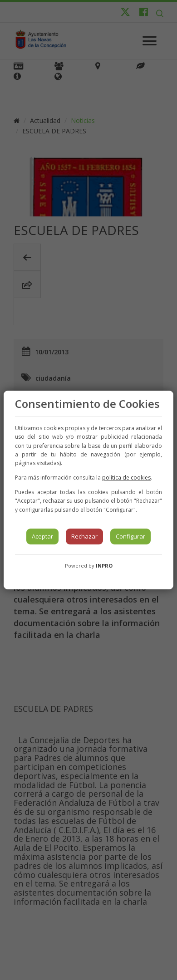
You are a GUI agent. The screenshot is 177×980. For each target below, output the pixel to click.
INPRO (104, 566)
